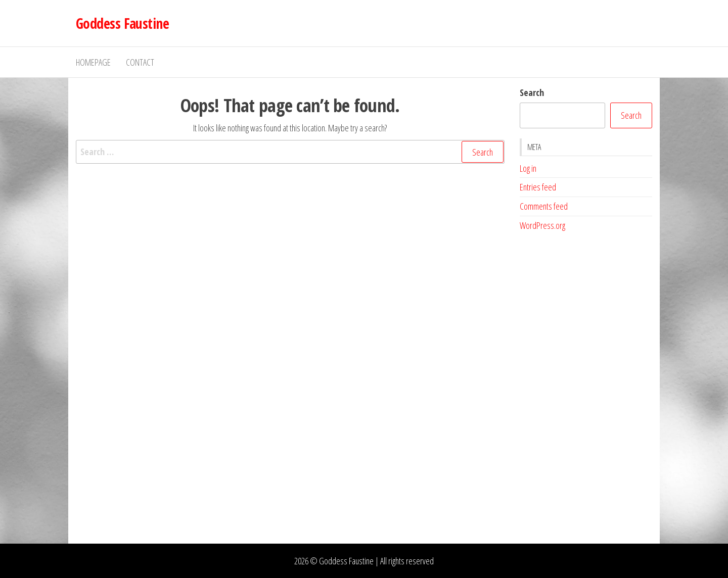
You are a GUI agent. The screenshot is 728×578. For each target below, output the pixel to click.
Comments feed (544, 206)
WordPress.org (542, 225)
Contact (140, 62)
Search (532, 92)
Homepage (93, 62)
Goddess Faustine (122, 23)
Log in (528, 168)
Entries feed (538, 187)
